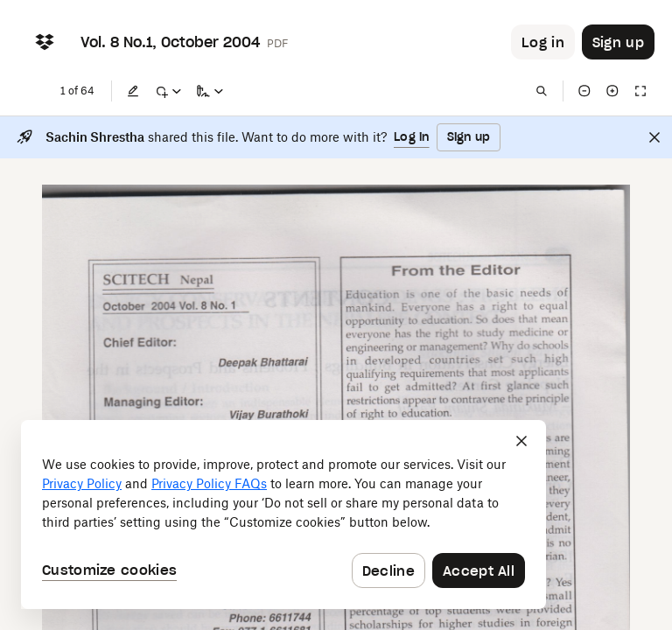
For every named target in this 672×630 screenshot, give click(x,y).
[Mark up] (168, 91)
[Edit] (133, 91)
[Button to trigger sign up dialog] (618, 42)
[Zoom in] (612, 91)
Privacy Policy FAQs (209, 483)
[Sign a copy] (210, 91)
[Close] (654, 137)
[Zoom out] (584, 91)
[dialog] (283, 514)
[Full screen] (640, 91)
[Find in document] (542, 91)
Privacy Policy (82, 483)
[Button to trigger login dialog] (543, 42)
